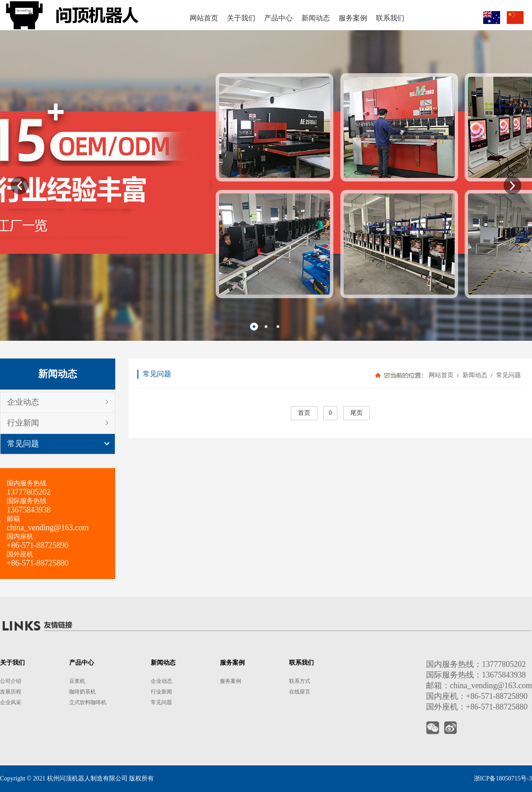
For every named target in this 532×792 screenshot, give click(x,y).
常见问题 (23, 444)
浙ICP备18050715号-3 (503, 778)
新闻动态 (475, 375)
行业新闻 (23, 423)
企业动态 (23, 402)
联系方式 (300, 681)
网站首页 (441, 375)
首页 (304, 413)
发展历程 (11, 692)
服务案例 (231, 681)
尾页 (356, 413)
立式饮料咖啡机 (88, 702)
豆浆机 (77, 681)
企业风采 (11, 702)
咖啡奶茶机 (82, 692)
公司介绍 (11, 681)
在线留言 (300, 692)
